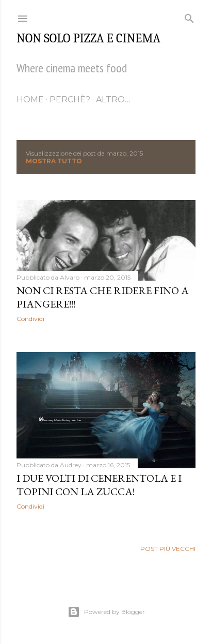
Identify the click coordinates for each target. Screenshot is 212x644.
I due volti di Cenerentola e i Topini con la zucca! (99, 485)
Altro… (113, 99)
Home (30, 99)
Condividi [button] (30, 319)
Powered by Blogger (106, 612)
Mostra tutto (54, 161)
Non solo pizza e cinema (88, 38)
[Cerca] (189, 16)
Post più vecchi (168, 549)
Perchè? (70, 99)
